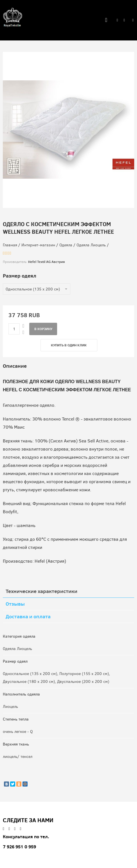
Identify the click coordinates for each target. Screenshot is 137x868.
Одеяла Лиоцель (17, 649)
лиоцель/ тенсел (18, 757)
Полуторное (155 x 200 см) (84, 674)
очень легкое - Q (18, 732)
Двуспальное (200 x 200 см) (83, 682)
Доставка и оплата (28, 616)
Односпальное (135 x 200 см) (30, 674)
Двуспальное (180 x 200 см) (29, 682)
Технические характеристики (41, 591)
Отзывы (15, 604)
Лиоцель (10, 707)
